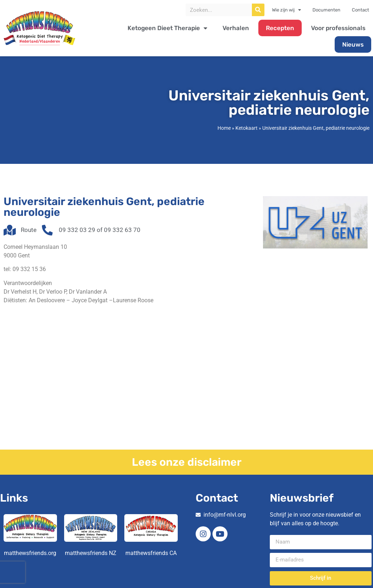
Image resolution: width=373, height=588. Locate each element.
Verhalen (236, 28)
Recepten (280, 28)
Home (224, 128)
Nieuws (353, 44)
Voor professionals (338, 28)
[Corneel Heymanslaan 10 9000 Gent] (186, 396)
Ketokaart (247, 128)
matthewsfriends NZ (91, 553)
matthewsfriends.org (30, 553)
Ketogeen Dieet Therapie (168, 28)
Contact (360, 10)
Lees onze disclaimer (187, 462)
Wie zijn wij (286, 10)
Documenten (326, 10)
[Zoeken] (258, 10)
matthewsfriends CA (151, 553)
